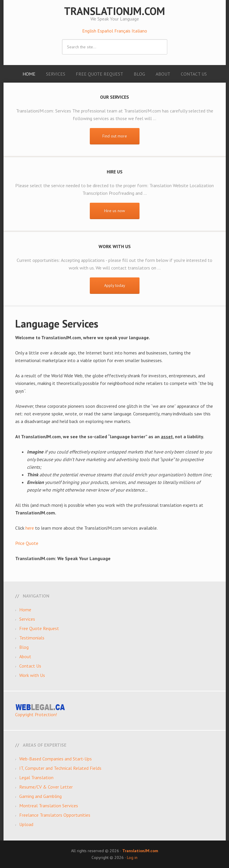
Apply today (115, 285)
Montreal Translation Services (49, 806)
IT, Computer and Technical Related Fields (60, 768)
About (25, 656)
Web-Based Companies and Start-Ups (56, 759)
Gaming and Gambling (41, 796)
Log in (132, 857)
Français (123, 31)
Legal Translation (36, 777)
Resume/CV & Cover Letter (46, 787)
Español (106, 31)
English (90, 31)
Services (27, 619)
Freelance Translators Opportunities (55, 815)
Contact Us (30, 666)
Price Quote (27, 543)
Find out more (115, 136)
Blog (24, 647)
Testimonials (32, 638)
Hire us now (114, 211)
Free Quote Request (39, 628)
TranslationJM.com (114, 11)
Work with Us (32, 675)
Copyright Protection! (36, 714)
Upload (26, 824)
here (30, 528)
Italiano (139, 31)
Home (25, 610)
